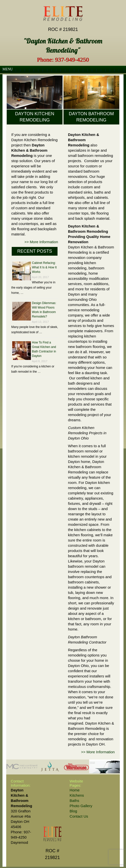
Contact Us (79, 816)
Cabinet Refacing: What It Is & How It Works (44, 267)
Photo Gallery (81, 806)
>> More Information (41, 242)
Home (75, 790)
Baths (74, 801)
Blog (73, 811)
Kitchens (77, 795)
